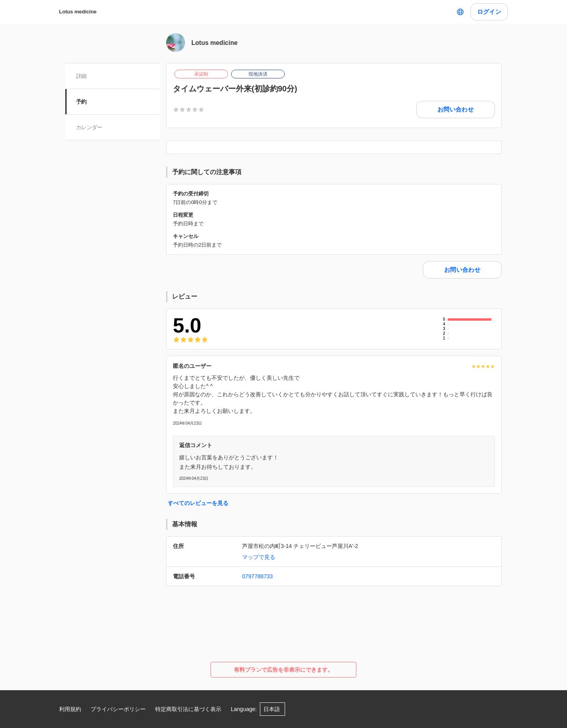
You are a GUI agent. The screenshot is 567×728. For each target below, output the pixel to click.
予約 (82, 102)
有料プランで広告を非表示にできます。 (283, 670)
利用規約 (70, 709)
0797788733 (258, 576)
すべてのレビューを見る (198, 503)
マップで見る (259, 557)
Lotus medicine (78, 12)
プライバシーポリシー (118, 709)
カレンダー (90, 127)
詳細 (82, 76)
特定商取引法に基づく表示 (188, 709)
